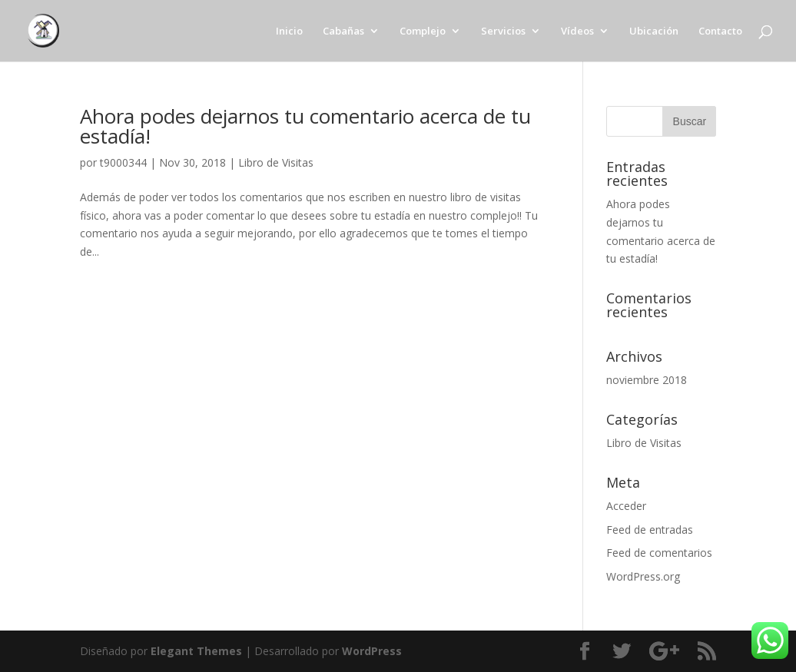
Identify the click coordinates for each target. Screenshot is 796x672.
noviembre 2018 (647, 380)
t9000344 (123, 162)
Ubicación (654, 31)
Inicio (289, 31)
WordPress (372, 651)
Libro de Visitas (276, 162)
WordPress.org (643, 576)
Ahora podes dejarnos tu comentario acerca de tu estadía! (305, 126)
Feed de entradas (650, 530)
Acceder (626, 506)
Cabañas (343, 31)
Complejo (423, 31)
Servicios (503, 31)
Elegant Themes (196, 651)
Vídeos (577, 31)
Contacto (720, 31)
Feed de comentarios (659, 553)
